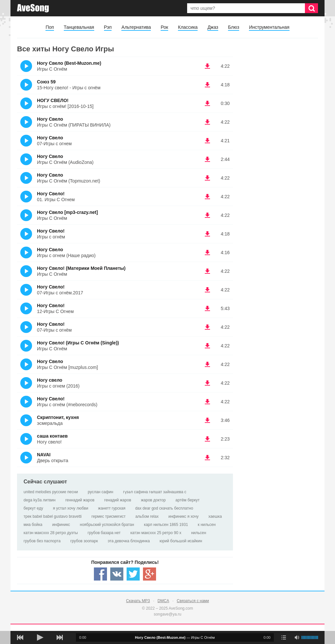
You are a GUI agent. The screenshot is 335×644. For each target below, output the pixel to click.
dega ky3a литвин (40, 500)
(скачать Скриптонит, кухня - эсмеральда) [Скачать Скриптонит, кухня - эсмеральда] (207, 420)
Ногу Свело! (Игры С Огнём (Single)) (78, 343)
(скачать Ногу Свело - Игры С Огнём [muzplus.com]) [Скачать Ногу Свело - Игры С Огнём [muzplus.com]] (207, 364)
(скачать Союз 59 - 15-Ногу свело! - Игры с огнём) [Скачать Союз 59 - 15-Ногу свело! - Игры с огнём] (207, 85)
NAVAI (44, 455)
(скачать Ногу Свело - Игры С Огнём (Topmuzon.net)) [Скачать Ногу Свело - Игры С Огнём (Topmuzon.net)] (207, 178)
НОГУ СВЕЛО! (53, 100)
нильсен (199, 533)
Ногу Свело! (51, 194)
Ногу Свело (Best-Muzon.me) (69, 63)
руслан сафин (100, 492)
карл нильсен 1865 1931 (166, 525)
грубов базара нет (104, 533)
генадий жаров (118, 500)
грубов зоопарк (84, 541)
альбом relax (147, 516)
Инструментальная (269, 27)
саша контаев (52, 436)
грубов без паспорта (42, 541)
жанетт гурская (112, 508)
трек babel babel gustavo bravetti (53, 516)
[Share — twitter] (133, 574)
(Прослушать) (26, 66)
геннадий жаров (80, 500)
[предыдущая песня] (20, 637)
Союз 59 (46, 82)
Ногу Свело (50, 119)
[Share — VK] (117, 574)
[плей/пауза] (40, 637)
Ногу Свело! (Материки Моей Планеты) (81, 268)
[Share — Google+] (150, 574)
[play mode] (284, 637)
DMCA (163, 601)
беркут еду (33, 508)
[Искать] (311, 8)
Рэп (108, 27)
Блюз (234, 27)
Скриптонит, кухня (58, 417)
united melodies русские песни (51, 492)
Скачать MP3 (138, 601)
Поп (50, 27)
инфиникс (61, 525)
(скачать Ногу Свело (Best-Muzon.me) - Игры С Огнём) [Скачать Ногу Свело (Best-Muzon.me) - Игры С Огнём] (207, 66)
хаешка (215, 516)
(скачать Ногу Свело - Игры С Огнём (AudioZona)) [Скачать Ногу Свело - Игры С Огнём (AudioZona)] (207, 159)
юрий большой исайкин (181, 541)
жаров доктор (153, 500)
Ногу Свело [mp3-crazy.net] (67, 212)
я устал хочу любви (71, 508)
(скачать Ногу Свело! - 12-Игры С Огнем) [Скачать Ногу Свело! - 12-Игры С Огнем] (207, 308)
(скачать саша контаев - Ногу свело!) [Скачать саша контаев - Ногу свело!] (207, 439)
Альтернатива (136, 27)
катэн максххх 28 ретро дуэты (51, 533)
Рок (164, 27)
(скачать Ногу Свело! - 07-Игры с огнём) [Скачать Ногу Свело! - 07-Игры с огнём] (207, 327)
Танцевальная (79, 27)
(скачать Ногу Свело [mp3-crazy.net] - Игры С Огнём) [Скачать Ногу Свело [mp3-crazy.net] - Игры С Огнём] (207, 215)
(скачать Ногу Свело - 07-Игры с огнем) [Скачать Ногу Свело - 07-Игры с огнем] (207, 141)
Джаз (213, 27)
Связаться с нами (193, 601)
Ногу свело (50, 380)
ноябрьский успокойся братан (107, 525)
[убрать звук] (297, 637)
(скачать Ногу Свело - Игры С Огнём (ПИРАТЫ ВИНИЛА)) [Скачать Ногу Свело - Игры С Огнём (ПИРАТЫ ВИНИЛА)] (207, 122)
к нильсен (207, 525)
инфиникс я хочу (184, 516)
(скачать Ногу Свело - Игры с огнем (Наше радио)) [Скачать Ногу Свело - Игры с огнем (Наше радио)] (207, 252)
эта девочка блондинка (129, 541)
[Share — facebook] (100, 574)
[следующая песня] (60, 637)
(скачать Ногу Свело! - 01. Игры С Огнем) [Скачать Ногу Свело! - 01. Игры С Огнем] (207, 197)
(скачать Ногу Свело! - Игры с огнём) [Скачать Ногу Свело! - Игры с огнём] (207, 234)
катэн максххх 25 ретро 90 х (156, 533)
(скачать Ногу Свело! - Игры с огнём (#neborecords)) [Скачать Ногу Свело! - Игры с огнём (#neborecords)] (207, 402)
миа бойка (33, 525)
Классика (188, 27)
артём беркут (187, 500)
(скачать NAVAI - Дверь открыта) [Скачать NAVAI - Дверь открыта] (207, 458)
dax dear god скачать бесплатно (164, 508)
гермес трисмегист (109, 516)
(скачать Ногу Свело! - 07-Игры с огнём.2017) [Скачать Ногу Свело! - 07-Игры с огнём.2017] (207, 290)
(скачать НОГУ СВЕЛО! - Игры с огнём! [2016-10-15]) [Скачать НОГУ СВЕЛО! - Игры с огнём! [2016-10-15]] (207, 103)
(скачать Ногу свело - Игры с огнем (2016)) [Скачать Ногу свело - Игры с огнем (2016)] (207, 383)
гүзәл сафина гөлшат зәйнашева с (155, 492)
